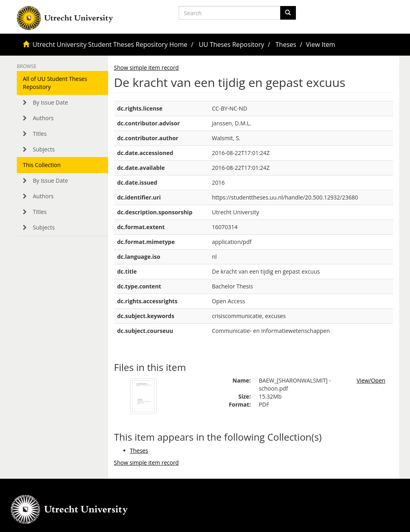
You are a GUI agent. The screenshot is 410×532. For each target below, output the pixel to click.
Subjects (44, 149)
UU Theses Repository (231, 44)
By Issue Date (50, 102)
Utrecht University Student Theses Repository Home (110, 44)
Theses (286, 44)
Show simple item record (147, 68)
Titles (40, 134)
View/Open (371, 380)
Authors (43, 118)
